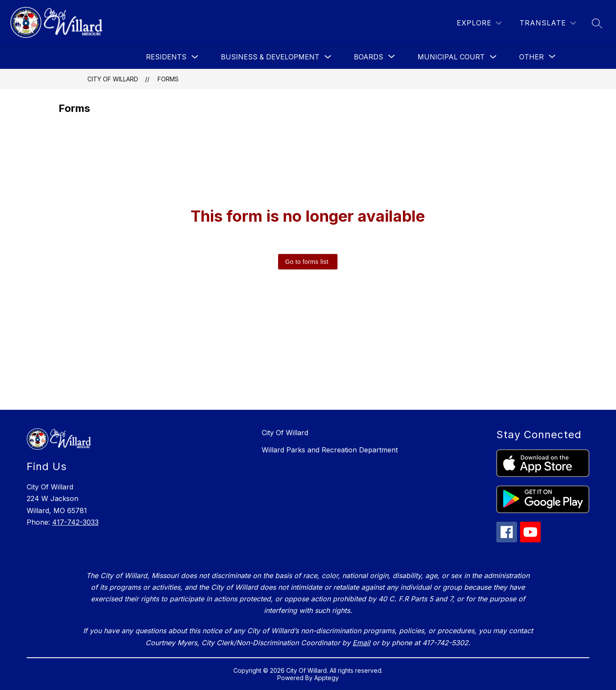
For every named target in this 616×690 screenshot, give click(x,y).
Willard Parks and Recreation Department (330, 450)
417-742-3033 (75, 522)
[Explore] (479, 23)
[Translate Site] (548, 23)
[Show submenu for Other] (531, 57)
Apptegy (327, 678)
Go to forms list (307, 262)
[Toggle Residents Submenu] (195, 57)
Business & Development (270, 57)
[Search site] (597, 23)
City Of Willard (113, 79)
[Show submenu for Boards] (368, 57)
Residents (166, 57)
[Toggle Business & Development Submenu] (328, 57)
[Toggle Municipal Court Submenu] (493, 57)
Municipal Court (451, 57)
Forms (168, 79)
